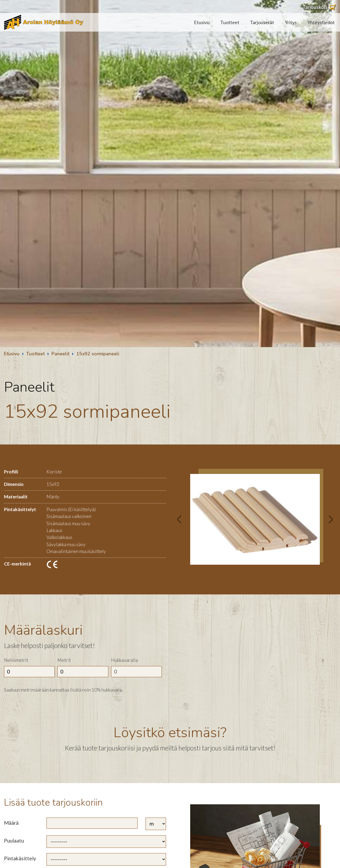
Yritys (291, 22)
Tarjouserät (262, 22)
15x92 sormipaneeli (98, 354)
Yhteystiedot (321, 22)
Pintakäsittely (20, 858)
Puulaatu (14, 841)
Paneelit (60, 354)
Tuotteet (230, 22)
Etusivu (202, 22)
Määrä (11, 823)
